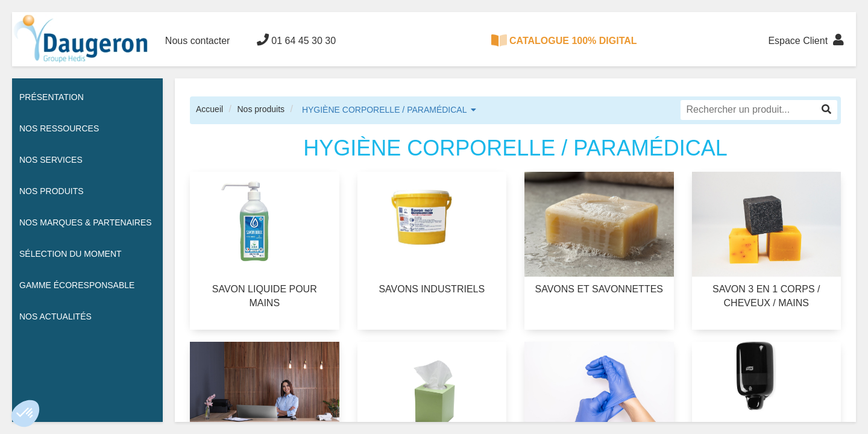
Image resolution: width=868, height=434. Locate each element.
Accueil (209, 109)
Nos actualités (55, 316)
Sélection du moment (71, 254)
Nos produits (261, 109)
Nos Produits (52, 191)
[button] (25, 414)
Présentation (52, 97)
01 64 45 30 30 (296, 40)
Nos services (51, 160)
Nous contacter (198, 41)
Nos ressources (59, 128)
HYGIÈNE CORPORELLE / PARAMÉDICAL (385, 110)
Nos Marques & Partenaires (86, 222)
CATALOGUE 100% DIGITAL (564, 40)
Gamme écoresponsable (77, 285)
